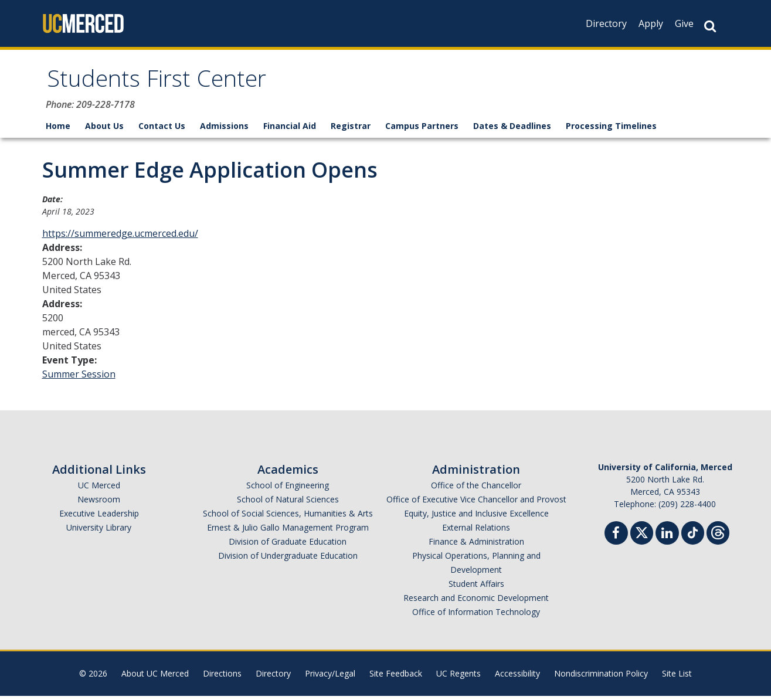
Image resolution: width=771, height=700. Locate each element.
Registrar (351, 130)
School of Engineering (288, 489)
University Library (99, 531)
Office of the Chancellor (476, 489)
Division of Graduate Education (288, 546)
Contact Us (162, 130)
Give (684, 23)
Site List (677, 677)
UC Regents (458, 677)
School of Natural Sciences (288, 503)
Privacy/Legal (330, 677)
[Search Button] (710, 26)
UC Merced (99, 489)
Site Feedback (396, 677)
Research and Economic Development (476, 602)
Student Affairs (476, 588)
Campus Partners (422, 130)
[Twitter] (642, 536)
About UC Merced (155, 677)
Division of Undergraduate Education (288, 560)
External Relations (476, 531)
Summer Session (79, 378)
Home (58, 130)
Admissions (224, 130)
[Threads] (718, 536)
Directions (222, 677)
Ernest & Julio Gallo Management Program (288, 531)
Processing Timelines (611, 130)
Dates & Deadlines (512, 130)
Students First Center (170, 84)
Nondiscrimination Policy (601, 677)
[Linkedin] (667, 538)
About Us (104, 130)
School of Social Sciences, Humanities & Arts (288, 517)
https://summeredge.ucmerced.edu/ (120, 237)
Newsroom (99, 503)
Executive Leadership (99, 517)
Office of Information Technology (476, 616)
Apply (651, 23)
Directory (606, 23)
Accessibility (517, 677)
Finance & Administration (476, 546)
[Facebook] (616, 538)
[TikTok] (693, 536)
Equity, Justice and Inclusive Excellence (476, 517)
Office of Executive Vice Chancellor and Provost (476, 503)
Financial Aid (290, 130)
